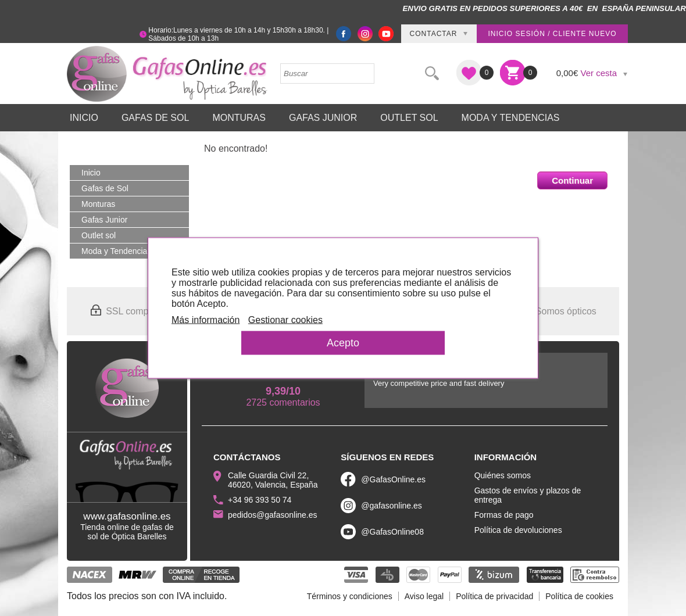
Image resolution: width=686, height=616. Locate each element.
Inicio (84, 118)
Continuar (572, 180)
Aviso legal (424, 596)
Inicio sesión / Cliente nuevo (552, 34)
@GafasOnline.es (393, 479)
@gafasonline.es (392, 506)
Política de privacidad (494, 596)
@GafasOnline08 (392, 532)
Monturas (239, 118)
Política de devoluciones (518, 530)
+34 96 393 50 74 (260, 500)
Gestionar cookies (285, 320)
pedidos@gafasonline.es (273, 515)
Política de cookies (579, 596)
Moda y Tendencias (511, 118)
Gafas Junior (323, 118)
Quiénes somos (503, 475)
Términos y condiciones (350, 596)
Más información (206, 320)
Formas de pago (504, 515)
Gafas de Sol (155, 118)
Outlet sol (409, 118)
